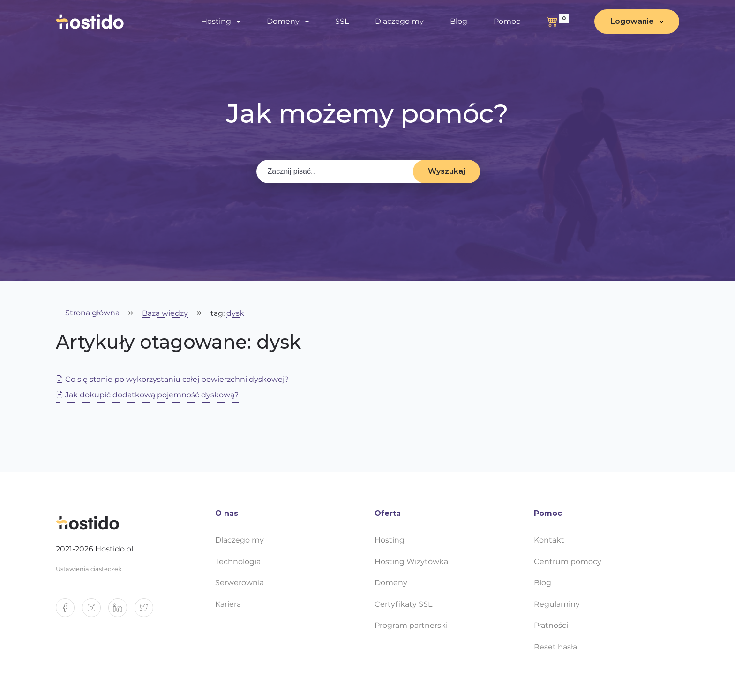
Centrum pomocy (568, 562)
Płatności (551, 625)
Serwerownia (240, 583)
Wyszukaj (446, 171)
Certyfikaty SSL (403, 604)
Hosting (216, 21)
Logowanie (632, 21)
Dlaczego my (399, 21)
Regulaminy (557, 604)
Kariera (228, 604)
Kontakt (549, 540)
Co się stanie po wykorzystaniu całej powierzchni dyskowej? (172, 379)
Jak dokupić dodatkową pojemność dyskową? (147, 395)
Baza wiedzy (165, 314)
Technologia (238, 562)
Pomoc (507, 21)
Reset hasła (555, 647)
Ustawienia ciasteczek (89, 569)
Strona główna (92, 313)
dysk (235, 314)
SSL (342, 21)
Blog (459, 21)
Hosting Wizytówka (411, 562)
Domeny (283, 21)
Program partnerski (411, 625)
